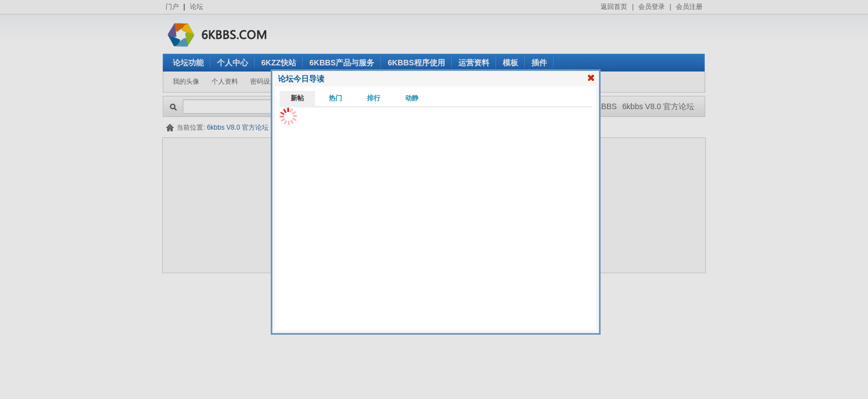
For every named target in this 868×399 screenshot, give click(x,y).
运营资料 (474, 63)
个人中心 (232, 63)
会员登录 (652, 7)
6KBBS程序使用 (416, 63)
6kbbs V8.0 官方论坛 (658, 106)
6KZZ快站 (279, 63)
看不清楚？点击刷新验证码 (442, 205)
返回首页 (614, 7)
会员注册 (689, 7)
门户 (172, 7)
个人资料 (225, 81)
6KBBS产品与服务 (342, 63)
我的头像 (186, 81)
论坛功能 (188, 63)
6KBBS (604, 106)
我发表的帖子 (408, 81)
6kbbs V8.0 (417, 298)
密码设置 (263, 81)
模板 (510, 63)
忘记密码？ (466, 185)
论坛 (197, 7)
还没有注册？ (469, 165)
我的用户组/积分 (352, 81)
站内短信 (302, 81)
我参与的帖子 (460, 81)
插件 (539, 63)
